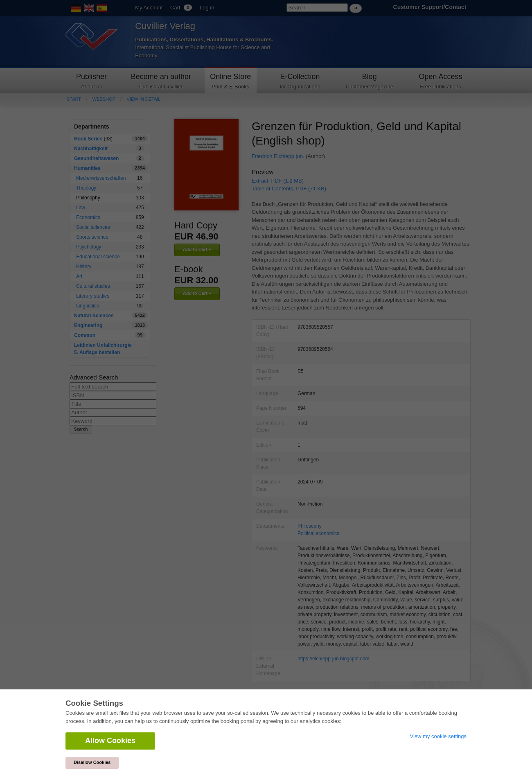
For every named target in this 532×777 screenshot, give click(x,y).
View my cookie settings (438, 736)
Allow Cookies (110, 741)
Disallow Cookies (92, 762)
